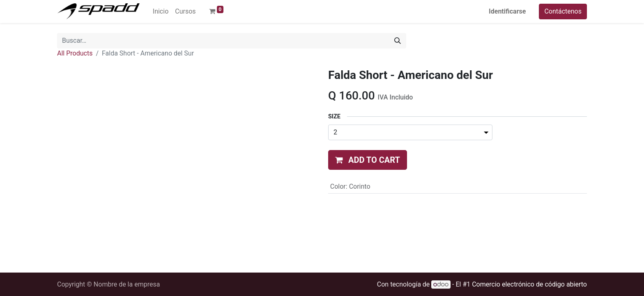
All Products (75, 53)
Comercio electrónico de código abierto (529, 284)
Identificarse (507, 11)
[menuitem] (161, 12)
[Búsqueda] (398, 41)
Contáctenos (563, 11)
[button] (368, 160)
